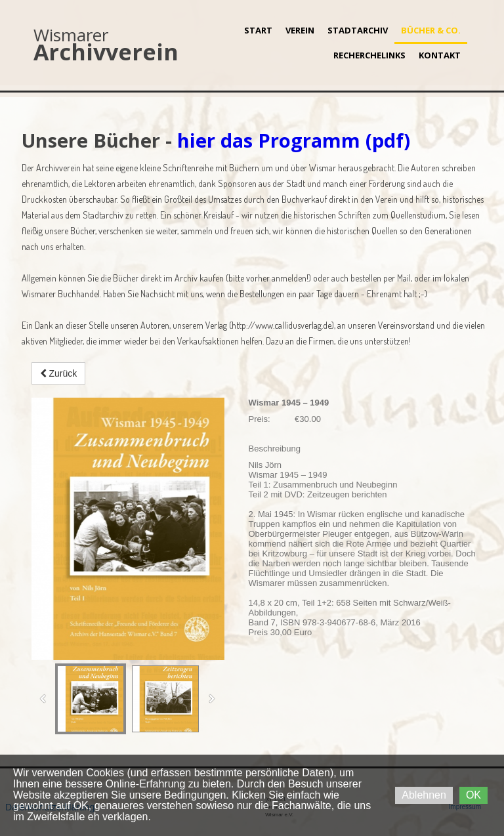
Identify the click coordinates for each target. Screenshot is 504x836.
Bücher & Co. (431, 30)
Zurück (59, 373)
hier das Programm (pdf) (294, 140)
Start (258, 30)
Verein (300, 30)
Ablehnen (424, 795)
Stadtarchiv (358, 30)
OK (473, 795)
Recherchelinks (369, 55)
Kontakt (440, 55)
